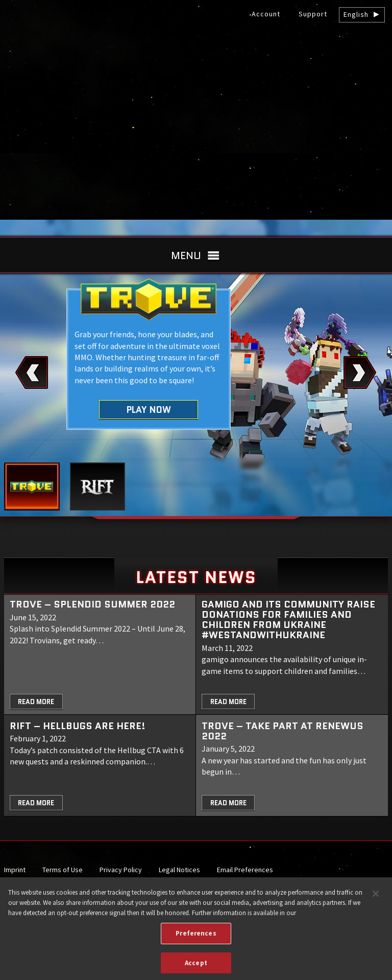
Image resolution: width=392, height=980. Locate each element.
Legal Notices (179, 870)
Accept (196, 966)
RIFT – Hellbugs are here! (78, 726)
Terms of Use (63, 870)
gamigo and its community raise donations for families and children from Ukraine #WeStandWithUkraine (288, 620)
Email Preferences (245, 870)
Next (360, 372)
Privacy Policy (121, 870)
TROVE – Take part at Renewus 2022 (283, 731)
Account (266, 14)
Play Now (149, 410)
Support (313, 14)
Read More (36, 702)
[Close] (376, 898)
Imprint (15, 870)
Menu (186, 255)
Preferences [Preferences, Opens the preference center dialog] (196, 937)
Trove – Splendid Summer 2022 (92, 604)
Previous (32, 372)
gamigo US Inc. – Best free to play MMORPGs (196, 85)
